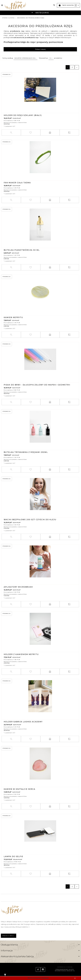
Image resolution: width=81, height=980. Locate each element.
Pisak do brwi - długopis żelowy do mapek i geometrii (37, 385)
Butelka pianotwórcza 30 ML (22, 250)
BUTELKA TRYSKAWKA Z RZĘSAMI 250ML (26, 452)
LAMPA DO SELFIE (13, 856)
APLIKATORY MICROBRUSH (18, 587)
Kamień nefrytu (13, 317)
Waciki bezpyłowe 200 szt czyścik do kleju (30, 519)
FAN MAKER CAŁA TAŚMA (17, 183)
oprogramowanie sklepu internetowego (64, 970)
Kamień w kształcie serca (19, 789)
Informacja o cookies (65, 967)
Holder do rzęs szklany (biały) (23, 115)
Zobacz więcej (40, 49)
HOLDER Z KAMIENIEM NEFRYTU (21, 654)
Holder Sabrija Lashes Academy (23, 722)
